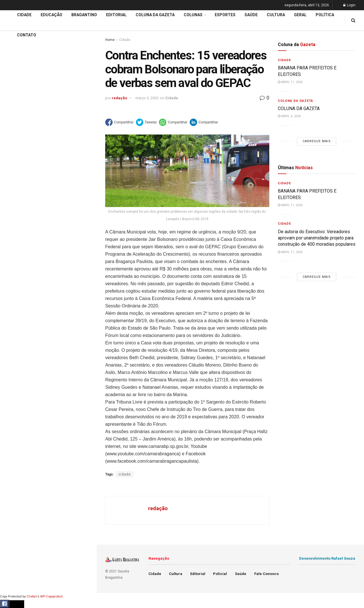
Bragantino (16, 222)
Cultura (13, 244)
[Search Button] (85, 341)
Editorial (14, 200)
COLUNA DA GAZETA (299, 108)
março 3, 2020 (147, 98)
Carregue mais (48, 134)
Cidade (13, 179)
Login (349, 5)
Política (13, 265)
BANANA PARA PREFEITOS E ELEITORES (46, 56)
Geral (11, 287)
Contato (27, 35)
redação (119, 98)
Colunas (193, 15)
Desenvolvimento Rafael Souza (327, 558)
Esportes (14, 233)
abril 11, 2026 (290, 82)
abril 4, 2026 (289, 116)
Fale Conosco (19, 298)
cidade (125, 474)
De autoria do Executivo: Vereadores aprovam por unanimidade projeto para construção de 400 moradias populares (45, 70)
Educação (15, 189)
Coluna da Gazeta (22, 211)
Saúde (12, 276)
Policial (13, 255)
